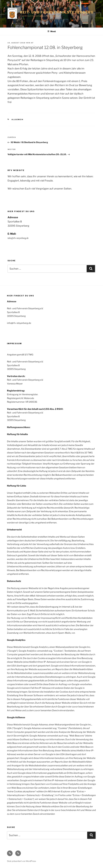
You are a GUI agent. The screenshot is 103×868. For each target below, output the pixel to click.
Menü (52, 31)
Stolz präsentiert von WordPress (21, 861)
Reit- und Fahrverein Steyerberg (57, 12)
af (32, 43)
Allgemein (17, 119)
